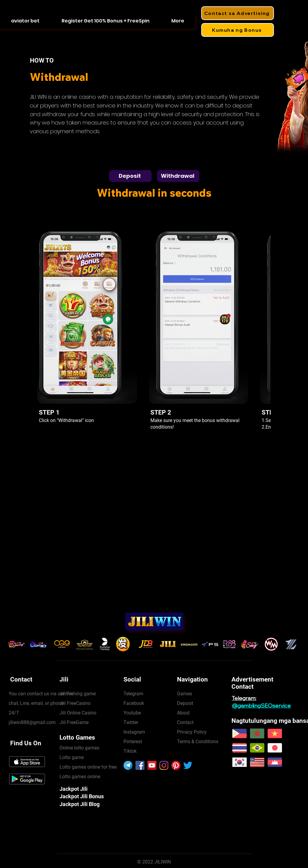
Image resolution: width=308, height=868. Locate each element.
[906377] (128, 765)
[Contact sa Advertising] (238, 13)
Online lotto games (79, 748)
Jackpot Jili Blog (80, 804)
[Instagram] (164, 765)
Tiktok (130, 751)
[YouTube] (152, 765)
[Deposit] (130, 176)
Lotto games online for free (88, 767)
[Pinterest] (176, 765)
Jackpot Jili (74, 789)
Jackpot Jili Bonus (82, 796)
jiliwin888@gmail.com (32, 722)
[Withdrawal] (178, 176)
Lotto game (72, 757)
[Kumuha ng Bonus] (238, 30)
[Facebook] (140, 765)
